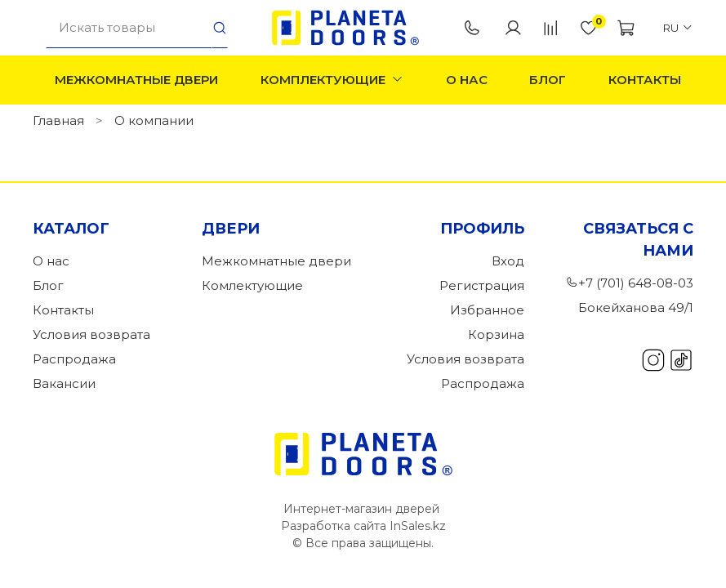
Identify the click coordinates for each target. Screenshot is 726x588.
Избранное (487, 310)
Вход (508, 261)
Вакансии (64, 383)
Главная (58, 120)
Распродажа (74, 359)
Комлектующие (252, 285)
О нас (467, 80)
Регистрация (482, 285)
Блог (548, 80)
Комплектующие (332, 80)
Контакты (645, 80)
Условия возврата (91, 334)
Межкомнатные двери (136, 80)
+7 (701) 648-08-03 (472, 28)
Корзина (496, 334)
